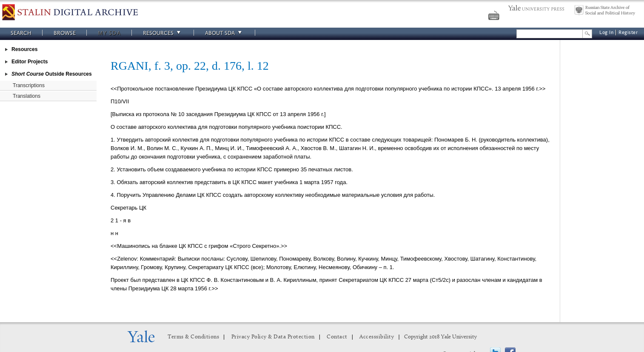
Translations (27, 96)
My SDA (109, 33)
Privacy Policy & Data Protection (273, 337)
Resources (163, 33)
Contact (337, 337)
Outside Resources (52, 74)
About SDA (225, 33)
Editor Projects (30, 62)
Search (21, 33)
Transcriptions (29, 85)
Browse (65, 33)
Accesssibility (377, 337)
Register (628, 33)
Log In (606, 33)
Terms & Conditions (193, 337)
